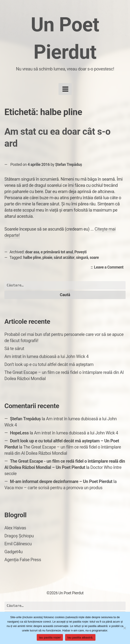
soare (94, 258)
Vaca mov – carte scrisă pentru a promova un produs (53, 488)
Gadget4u (13, 552)
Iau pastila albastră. (80, 637)
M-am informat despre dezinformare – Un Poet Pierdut (61, 481)
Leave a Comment (110, 267)
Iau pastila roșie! (50, 637)
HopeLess (19, 433)
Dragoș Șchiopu (19, 536)
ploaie (47, 258)
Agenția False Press (23, 560)
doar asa (32, 252)
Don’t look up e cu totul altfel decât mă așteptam (49, 364)
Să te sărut (14, 349)
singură (82, 258)
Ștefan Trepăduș (69, 165)
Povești (80, 252)
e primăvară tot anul (57, 252)
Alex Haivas (15, 528)
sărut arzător (64, 258)
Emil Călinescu (18, 544)
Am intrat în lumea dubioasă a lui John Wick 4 (46, 356)
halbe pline (32, 258)
